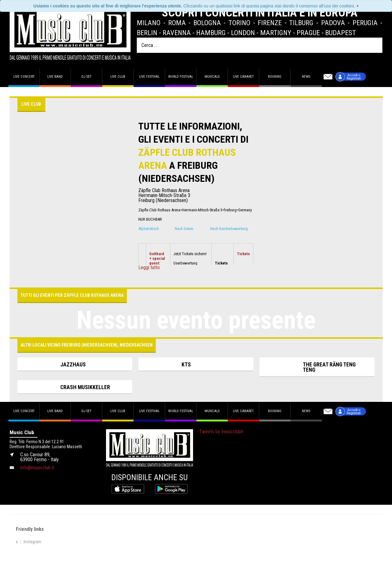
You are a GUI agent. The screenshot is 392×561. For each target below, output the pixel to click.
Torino (239, 23)
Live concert (24, 77)
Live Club (118, 77)
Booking (275, 77)
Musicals (212, 77)
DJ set (86, 77)
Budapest (341, 33)
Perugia (365, 23)
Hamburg (211, 33)
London (243, 33)
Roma (177, 23)
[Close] (358, 6)
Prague (308, 33)
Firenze (270, 23)
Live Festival (149, 77)
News (306, 77)
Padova (333, 23)
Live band (55, 77)
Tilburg (301, 23)
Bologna (207, 23)
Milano (149, 23)
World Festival (181, 77)
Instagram (32, 542)
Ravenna (177, 33)
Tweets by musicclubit (221, 432)
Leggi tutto (149, 268)
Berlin (147, 33)
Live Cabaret (243, 77)
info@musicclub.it (37, 468)
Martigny (276, 33)
